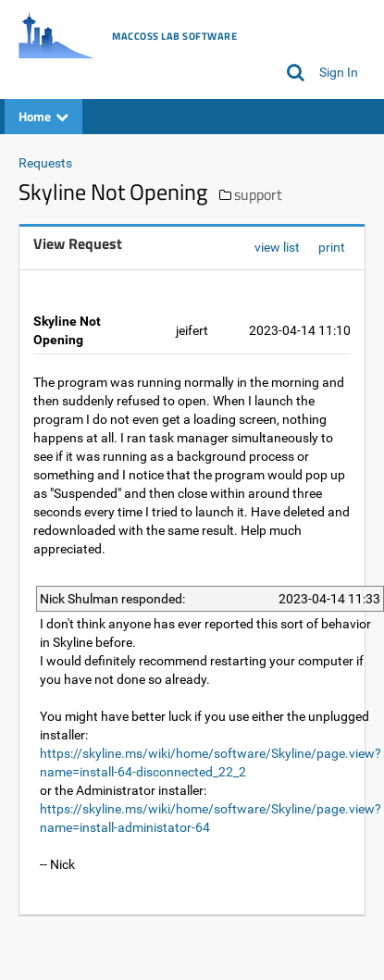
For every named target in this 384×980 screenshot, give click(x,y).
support (258, 194)
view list (277, 247)
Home (43, 116)
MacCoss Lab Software (174, 36)
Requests (45, 163)
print (332, 247)
